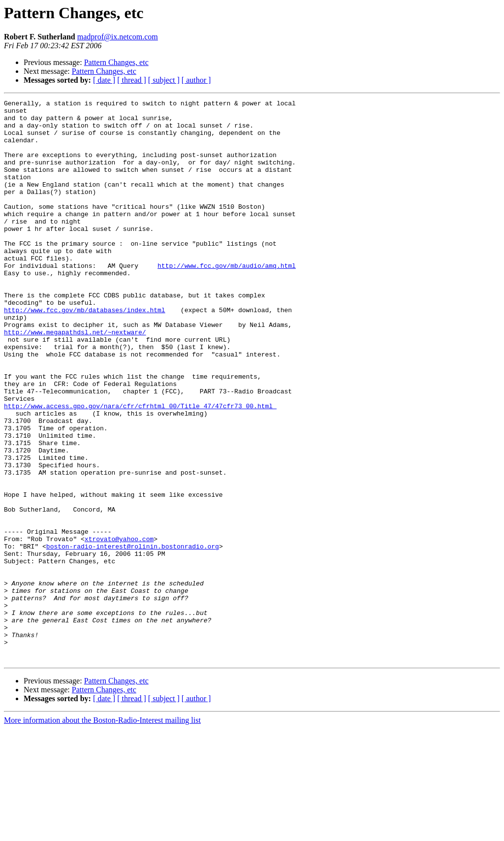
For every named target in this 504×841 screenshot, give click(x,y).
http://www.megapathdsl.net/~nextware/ (75, 379)
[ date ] (104, 80)
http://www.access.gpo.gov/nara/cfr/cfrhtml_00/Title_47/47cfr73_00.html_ (140, 468)
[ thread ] (132, 80)
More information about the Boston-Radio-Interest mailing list (102, 832)
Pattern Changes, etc (116, 62)
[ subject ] (164, 80)
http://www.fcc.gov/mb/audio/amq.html (227, 299)
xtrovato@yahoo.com (119, 627)
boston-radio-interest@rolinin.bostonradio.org (133, 636)
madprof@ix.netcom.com (118, 37)
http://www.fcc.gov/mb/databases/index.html (85, 353)
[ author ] (196, 80)
